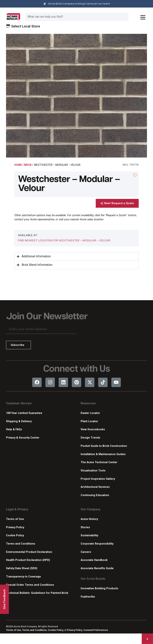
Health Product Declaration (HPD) (28, 560)
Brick (28, 165)
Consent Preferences (96, 630)
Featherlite (88, 597)
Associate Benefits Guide (97, 568)
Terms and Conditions (21, 544)
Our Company (91, 510)
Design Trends (90, 438)
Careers (86, 552)
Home (18, 165)
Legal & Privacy (17, 510)
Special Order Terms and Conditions (30, 585)
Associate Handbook (94, 560)
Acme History (89, 519)
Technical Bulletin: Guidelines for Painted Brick (37, 593)
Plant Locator (89, 421)
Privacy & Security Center (23, 438)
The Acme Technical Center (99, 462)
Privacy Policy (15, 527)
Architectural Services (95, 487)
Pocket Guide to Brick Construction (104, 446)
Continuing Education (95, 495)
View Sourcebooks (93, 429)
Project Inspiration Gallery (98, 479)
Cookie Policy (15, 535)
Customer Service (19, 404)
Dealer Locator (90, 413)
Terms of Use (15, 519)
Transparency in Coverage (23, 577)
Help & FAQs (14, 429)
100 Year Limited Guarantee (24, 413)
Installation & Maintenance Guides (103, 454)
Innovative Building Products (99, 588)
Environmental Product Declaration (29, 552)
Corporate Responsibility (97, 544)
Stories (85, 527)
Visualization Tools (93, 471)
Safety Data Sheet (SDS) (22, 568)
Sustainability (89, 535)
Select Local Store (23, 26)
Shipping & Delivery (19, 421)
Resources (88, 404)
